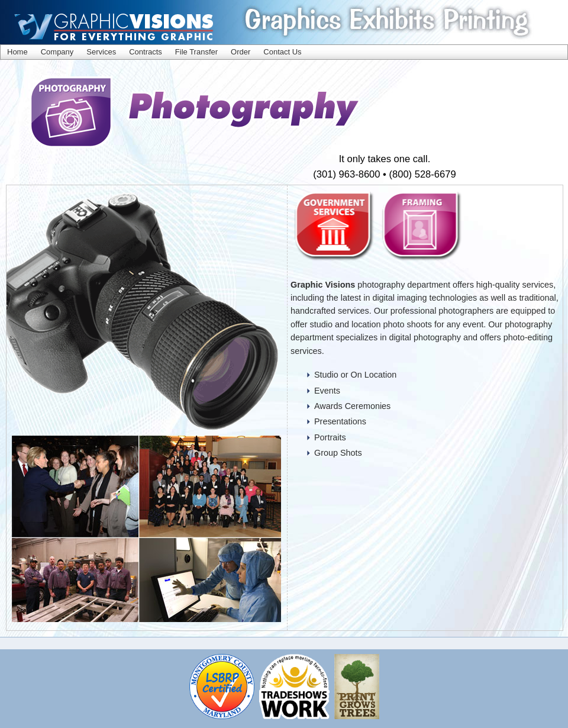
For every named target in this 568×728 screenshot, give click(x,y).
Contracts (146, 52)
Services (101, 52)
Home (17, 52)
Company (57, 52)
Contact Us (282, 52)
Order (241, 52)
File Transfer (196, 52)
